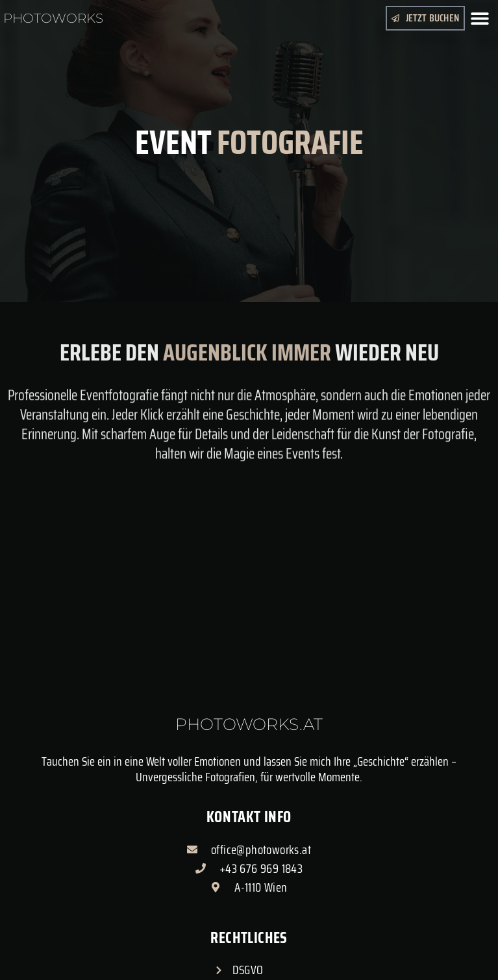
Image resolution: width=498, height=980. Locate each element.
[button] (480, 18)
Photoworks (53, 18)
